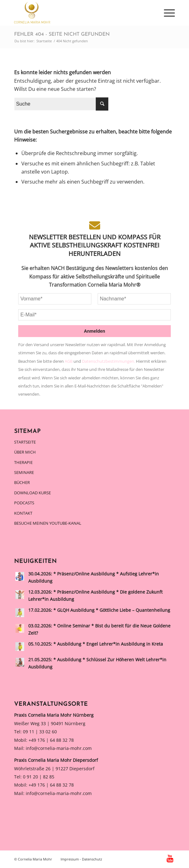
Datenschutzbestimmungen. (109, 361)
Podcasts (24, 503)
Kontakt (23, 513)
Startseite (25, 442)
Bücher (22, 482)
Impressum (70, 859)
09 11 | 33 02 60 (40, 732)
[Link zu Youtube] (170, 858)
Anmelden (94, 331)
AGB (69, 361)
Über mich (25, 452)
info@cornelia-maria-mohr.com (59, 748)
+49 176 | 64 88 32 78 (51, 740)
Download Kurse (32, 493)
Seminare (24, 472)
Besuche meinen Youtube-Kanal (48, 523)
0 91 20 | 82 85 (39, 777)
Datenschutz (92, 859)
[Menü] (166, 13)
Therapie (23, 462)
